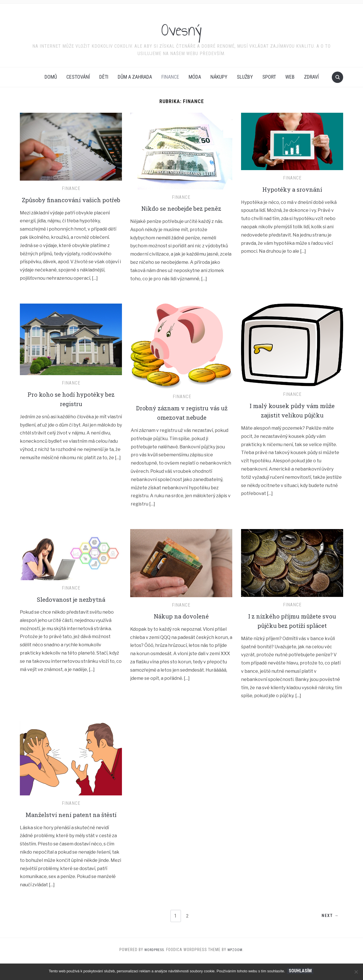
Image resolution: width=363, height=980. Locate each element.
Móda (195, 77)
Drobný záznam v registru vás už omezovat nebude (182, 422)
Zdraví (311, 77)
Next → (329, 935)
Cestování (78, 77)
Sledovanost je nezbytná (71, 608)
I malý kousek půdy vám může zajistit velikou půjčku (292, 419)
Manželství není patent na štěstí (71, 828)
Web (290, 77)
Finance (170, 77)
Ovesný (182, 28)
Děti (104, 77)
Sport (269, 77)
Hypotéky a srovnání (292, 189)
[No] (356, 972)
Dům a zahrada (135, 77)
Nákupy (219, 77)
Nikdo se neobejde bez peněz (181, 208)
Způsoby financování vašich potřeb (71, 204)
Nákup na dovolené (181, 625)
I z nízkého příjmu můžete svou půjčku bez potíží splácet (292, 630)
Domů (51, 77)
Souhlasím (301, 971)
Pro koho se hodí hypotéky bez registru (71, 408)
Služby (245, 77)
